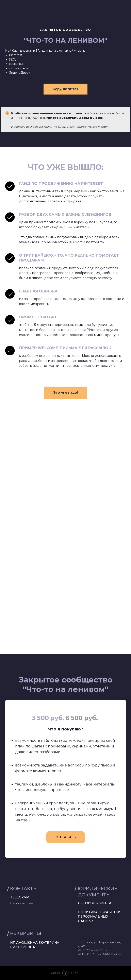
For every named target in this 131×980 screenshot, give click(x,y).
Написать (17, 903)
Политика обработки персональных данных (99, 917)
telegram (20, 897)
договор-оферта (95, 903)
